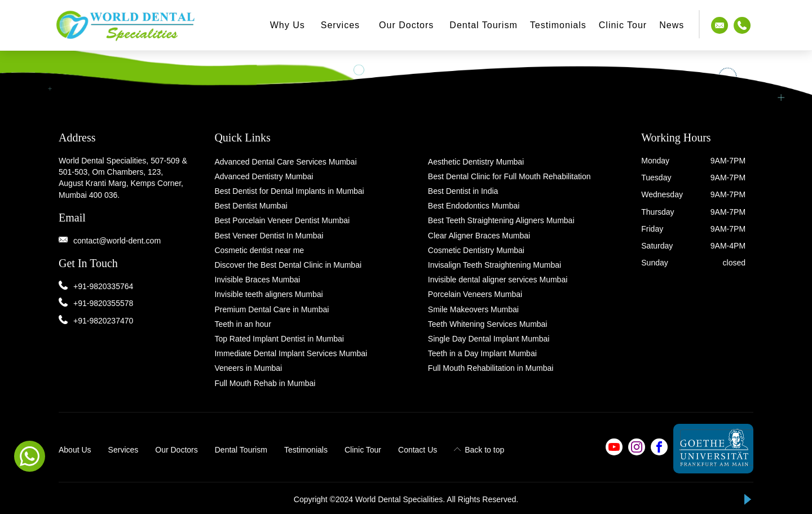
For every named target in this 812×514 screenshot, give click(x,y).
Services (340, 25)
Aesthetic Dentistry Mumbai (476, 162)
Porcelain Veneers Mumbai (475, 294)
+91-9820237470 (103, 321)
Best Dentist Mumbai (251, 206)
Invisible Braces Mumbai (257, 280)
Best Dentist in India (463, 191)
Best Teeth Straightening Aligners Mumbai (501, 220)
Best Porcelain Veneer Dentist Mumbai (282, 220)
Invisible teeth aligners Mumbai (268, 294)
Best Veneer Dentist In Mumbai (269, 236)
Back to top (479, 450)
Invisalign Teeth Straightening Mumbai (495, 265)
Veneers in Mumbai (248, 368)
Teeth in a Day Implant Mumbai (482, 353)
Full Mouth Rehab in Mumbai (265, 383)
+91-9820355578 (103, 303)
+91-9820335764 (103, 286)
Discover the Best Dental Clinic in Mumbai (288, 265)
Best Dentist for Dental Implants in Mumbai (289, 191)
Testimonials (306, 450)
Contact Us (418, 450)
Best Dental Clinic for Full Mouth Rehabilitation (509, 176)
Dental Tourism (483, 25)
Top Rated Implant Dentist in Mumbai (279, 339)
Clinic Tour (623, 25)
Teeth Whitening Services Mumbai (488, 324)
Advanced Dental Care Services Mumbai (285, 162)
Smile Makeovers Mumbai (473, 309)
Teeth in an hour (242, 324)
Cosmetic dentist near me (259, 250)
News (672, 25)
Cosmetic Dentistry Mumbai (476, 250)
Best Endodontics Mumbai (474, 206)
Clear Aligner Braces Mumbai (479, 236)
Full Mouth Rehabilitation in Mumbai (491, 368)
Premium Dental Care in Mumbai (272, 309)
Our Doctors (406, 25)
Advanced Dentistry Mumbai (264, 176)
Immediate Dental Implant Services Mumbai (291, 353)
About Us (75, 450)
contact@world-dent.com (117, 241)
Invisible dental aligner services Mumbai (498, 280)
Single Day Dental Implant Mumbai (489, 339)
